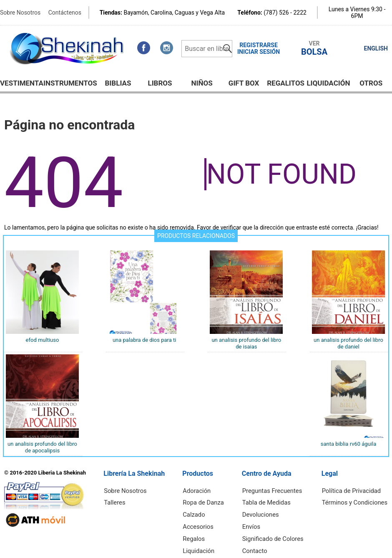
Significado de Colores (276, 533)
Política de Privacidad (354, 490)
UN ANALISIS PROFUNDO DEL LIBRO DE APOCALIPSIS (42, 447)
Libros (160, 83)
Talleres (117, 501)
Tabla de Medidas (270, 501)
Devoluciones (265, 512)
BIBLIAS (118, 83)
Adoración (201, 490)
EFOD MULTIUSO (43, 340)
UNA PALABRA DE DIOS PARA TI (144, 340)
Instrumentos (70, 83)
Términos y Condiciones (357, 501)
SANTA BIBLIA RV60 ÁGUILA (348, 444)
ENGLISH (376, 48)
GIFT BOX (244, 83)
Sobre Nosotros (20, 13)
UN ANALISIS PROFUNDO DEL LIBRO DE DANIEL (348, 343)
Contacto (259, 544)
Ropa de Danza (207, 501)
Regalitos (286, 83)
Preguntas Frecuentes (276, 490)
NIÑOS (202, 83)
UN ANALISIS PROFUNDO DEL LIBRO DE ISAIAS (246, 343)
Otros (371, 83)
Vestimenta (22, 83)
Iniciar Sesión (259, 52)
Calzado (198, 512)
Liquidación (328, 83)
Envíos (256, 523)
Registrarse (259, 45)
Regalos (198, 533)
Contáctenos (65, 13)
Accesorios (202, 523)
